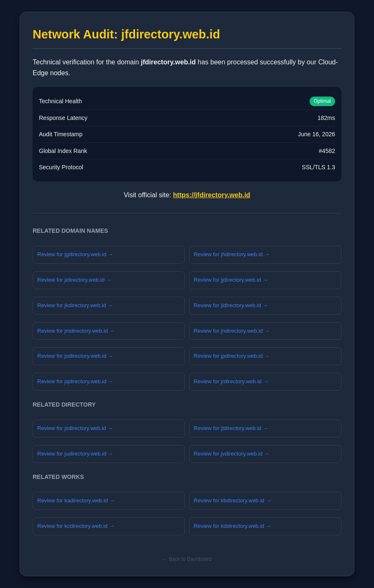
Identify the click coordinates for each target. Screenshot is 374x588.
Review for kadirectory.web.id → (76, 500)
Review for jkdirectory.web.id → (75, 305)
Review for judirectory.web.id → (75, 454)
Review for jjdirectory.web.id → (231, 280)
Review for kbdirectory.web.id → (232, 500)
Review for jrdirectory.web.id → (231, 381)
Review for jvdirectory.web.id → (232, 454)
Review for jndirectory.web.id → (232, 331)
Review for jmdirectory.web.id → (76, 331)
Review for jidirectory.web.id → (74, 280)
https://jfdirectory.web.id (212, 195)
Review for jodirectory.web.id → (75, 356)
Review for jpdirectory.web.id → (232, 356)
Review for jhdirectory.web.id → (232, 254)
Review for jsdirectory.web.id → (75, 428)
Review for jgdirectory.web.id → (75, 254)
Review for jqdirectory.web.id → (75, 381)
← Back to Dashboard (187, 559)
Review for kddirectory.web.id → (232, 526)
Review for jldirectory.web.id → (231, 305)
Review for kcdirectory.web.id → (76, 526)
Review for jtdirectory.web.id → (231, 428)
